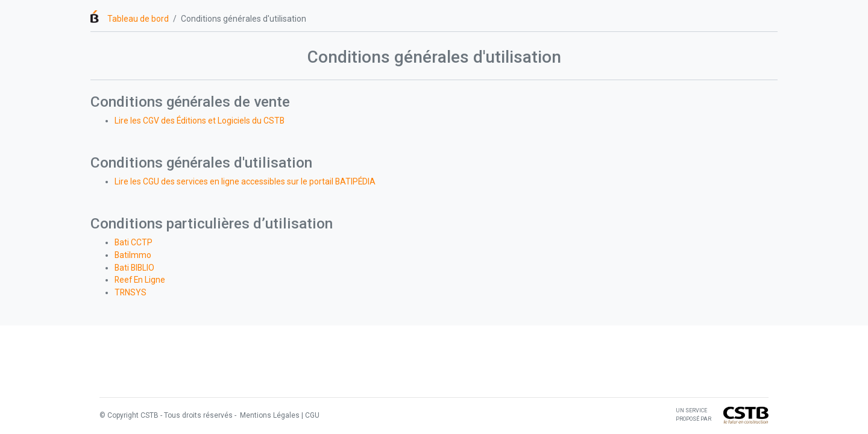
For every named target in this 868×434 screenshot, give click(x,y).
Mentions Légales (269, 415)
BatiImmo (133, 255)
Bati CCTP (134, 242)
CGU (312, 415)
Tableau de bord (138, 19)
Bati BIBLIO (134, 268)
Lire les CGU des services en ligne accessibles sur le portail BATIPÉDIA (245, 181)
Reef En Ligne (140, 280)
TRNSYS (131, 292)
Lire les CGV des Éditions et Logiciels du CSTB (200, 121)
